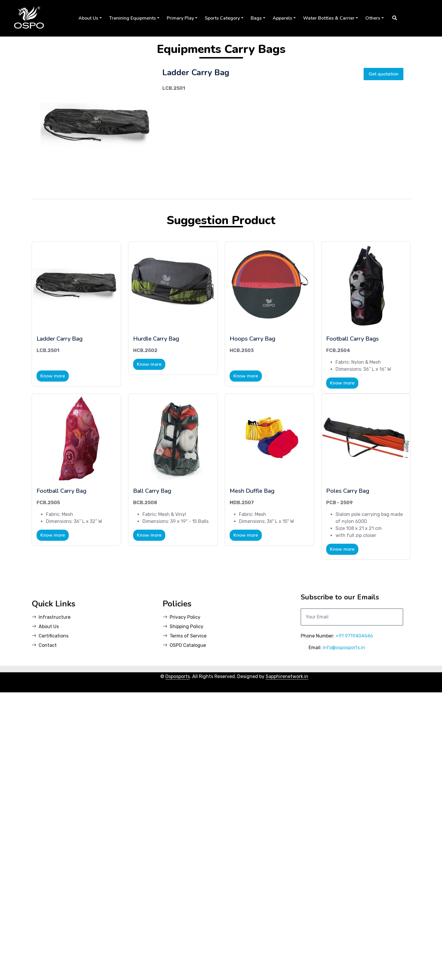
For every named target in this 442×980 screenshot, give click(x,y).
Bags (256, 18)
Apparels (282, 18)
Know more (53, 377)
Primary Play (180, 18)
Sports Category (222, 18)
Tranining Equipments (133, 18)
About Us (88, 18)
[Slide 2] (97, 178)
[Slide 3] (107, 178)
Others (373, 18)
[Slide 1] (86, 178)
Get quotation (383, 75)
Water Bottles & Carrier (329, 18)
